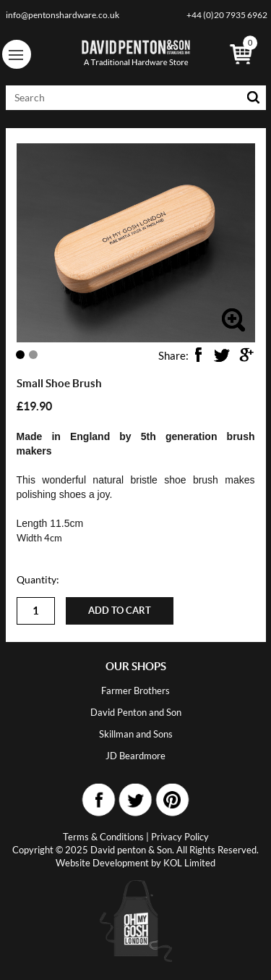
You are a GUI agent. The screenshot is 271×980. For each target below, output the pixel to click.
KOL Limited (189, 863)
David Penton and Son (136, 712)
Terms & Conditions (103, 837)
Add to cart (120, 611)
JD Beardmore (135, 756)
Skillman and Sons (136, 734)
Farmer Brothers (135, 690)
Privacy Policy (180, 837)
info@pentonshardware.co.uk (63, 15)
